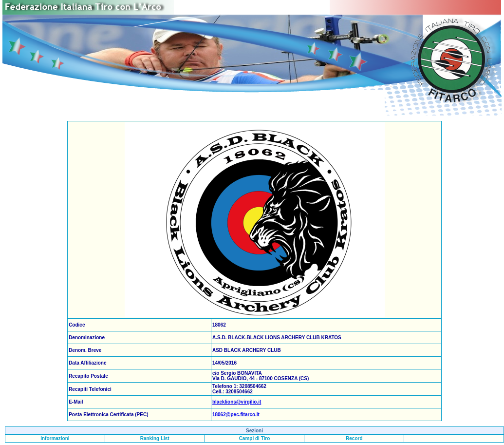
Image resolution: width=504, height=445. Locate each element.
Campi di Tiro (255, 438)
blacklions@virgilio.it (237, 402)
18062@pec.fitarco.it (236, 415)
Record (354, 438)
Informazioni (55, 438)
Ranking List (155, 438)
